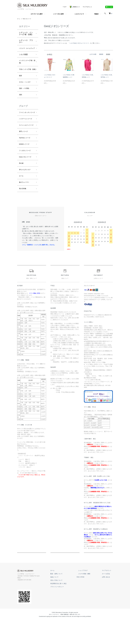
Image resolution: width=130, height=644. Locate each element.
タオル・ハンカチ (26, 91)
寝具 (21, 84)
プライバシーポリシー (65, 612)
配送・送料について (64, 599)
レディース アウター (26, 41)
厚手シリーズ (24, 152)
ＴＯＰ (65, 7)
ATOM (88, 603)
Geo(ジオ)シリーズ (28, 19)
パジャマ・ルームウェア (26, 50)
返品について (62, 603)
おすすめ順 (93, 54)
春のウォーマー (25, 207)
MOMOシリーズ (25, 166)
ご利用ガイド (75, 7)
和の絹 (22, 187)
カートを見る (108, 599)
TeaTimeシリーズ (26, 159)
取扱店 (96, 14)
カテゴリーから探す (37, 14)
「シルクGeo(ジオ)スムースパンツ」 (79, 43)
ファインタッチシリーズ (26, 124)
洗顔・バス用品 (25, 98)
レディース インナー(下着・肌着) (26, 34)
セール (22, 200)
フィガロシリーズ (26, 173)
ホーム (19, 19)
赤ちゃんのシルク (26, 193)
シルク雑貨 (23, 58)
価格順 (101, 54)
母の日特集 (23, 214)
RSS (84, 603)
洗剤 (21, 105)
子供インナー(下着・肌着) (25, 76)
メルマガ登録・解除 (89, 599)
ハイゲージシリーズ (26, 134)
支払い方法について (64, 606)
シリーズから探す (59, 14)
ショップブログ (88, 596)
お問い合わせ (108, 603)
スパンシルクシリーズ (26, 144)
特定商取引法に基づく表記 (66, 609)
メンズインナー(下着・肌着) (26, 66)
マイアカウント (87, 7)
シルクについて (79, 14)
